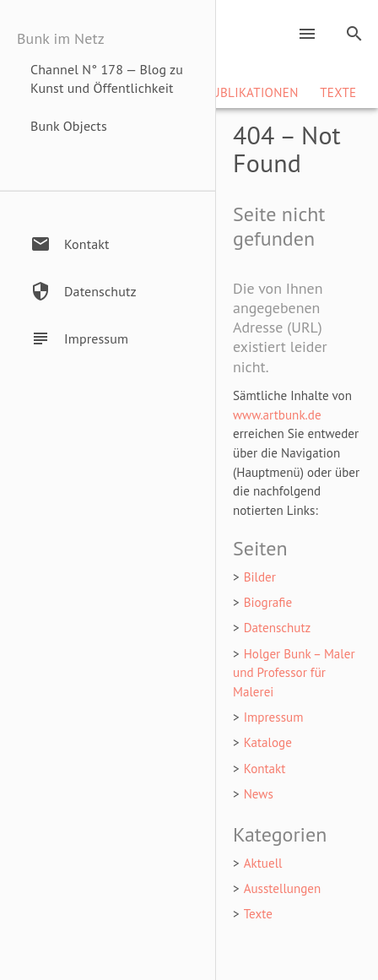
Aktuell (263, 863)
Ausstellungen (283, 888)
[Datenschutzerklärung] (116, 291)
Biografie (268, 602)
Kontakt (265, 769)
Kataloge (268, 742)
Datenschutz (278, 628)
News (259, 794)
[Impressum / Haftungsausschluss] (116, 338)
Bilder (260, 577)
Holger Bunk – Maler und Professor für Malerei (294, 673)
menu (307, 34)
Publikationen (251, 92)
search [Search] (354, 34)
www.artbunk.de (277, 415)
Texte (338, 92)
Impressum (274, 717)
